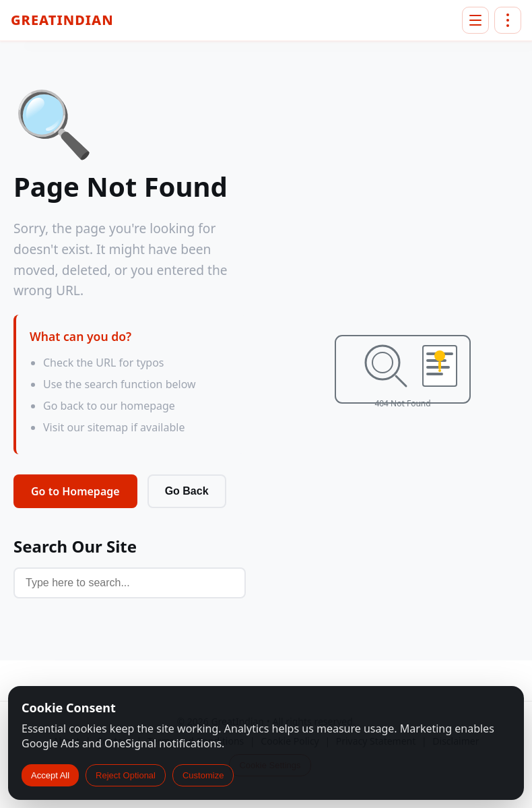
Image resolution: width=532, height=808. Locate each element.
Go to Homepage (75, 491)
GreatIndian (62, 20)
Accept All (50, 775)
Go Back (187, 491)
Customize (203, 775)
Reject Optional (126, 775)
